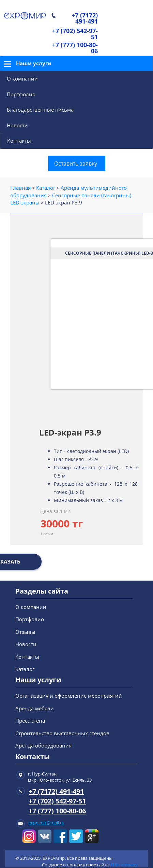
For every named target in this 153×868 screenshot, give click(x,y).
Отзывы (25, 632)
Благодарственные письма (40, 110)
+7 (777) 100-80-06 (75, 48)
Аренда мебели (35, 708)
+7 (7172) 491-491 (85, 19)
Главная (20, 188)
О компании (22, 79)
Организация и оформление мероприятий (69, 696)
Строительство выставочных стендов (62, 733)
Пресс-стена (30, 721)
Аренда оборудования (43, 745)
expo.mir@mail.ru (46, 823)
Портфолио (21, 94)
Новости (17, 125)
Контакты (19, 141)
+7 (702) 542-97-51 (75, 34)
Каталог (46, 188)
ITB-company (124, 865)
